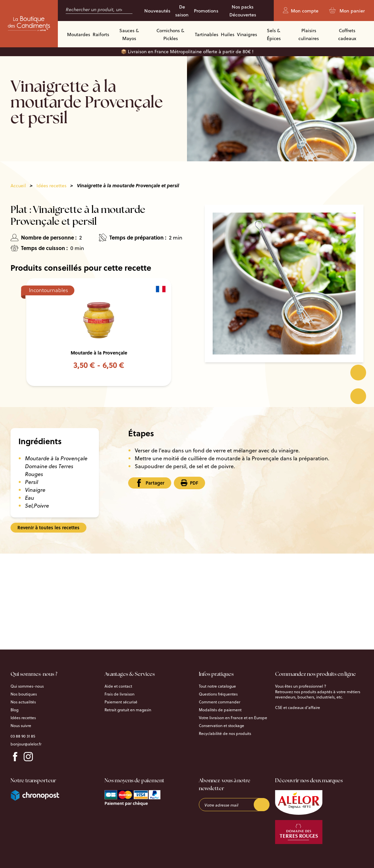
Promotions (206, 11)
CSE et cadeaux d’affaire (298, 708)
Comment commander (220, 702)
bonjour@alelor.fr (26, 744)
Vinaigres (247, 34)
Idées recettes (51, 186)
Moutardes (79, 34)
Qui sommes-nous (27, 686)
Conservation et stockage (222, 726)
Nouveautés (157, 11)
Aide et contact (118, 686)
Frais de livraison (119, 694)
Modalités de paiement (220, 710)
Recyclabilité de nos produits (225, 734)
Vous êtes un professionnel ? (301, 686)
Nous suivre (21, 726)
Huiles (228, 34)
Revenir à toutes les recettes (48, 527)
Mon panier (347, 11)
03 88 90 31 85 (23, 736)
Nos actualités (23, 702)
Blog (14, 710)
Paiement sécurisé (121, 702)
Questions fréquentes (218, 694)
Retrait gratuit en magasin (128, 710)
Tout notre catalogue (217, 686)
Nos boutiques (24, 694)
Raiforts (101, 34)
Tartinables (207, 34)
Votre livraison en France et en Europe (233, 718)
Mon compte (301, 11)
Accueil (18, 186)
